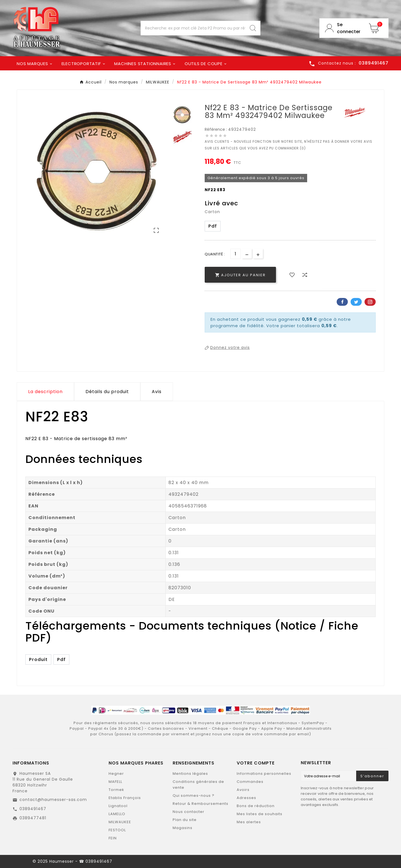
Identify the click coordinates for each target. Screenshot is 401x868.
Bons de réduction (256, 806)
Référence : (216, 129)
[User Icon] (341, 28)
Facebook (342, 302)
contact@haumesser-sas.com (53, 800)
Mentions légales (190, 774)
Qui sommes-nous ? (194, 796)
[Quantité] (235, 254)
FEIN (113, 838)
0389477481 (33, 818)
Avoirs (243, 790)
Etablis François (125, 798)
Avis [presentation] (157, 392)
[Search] (253, 28)
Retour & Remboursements (200, 804)
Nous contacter (189, 812)
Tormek (116, 790)
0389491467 (33, 809)
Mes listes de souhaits (260, 814)
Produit (38, 659)
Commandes (250, 782)
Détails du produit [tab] (107, 392)
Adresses (246, 798)
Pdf (213, 226)
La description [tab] (45, 392)
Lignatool (118, 806)
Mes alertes (249, 822)
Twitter (356, 302)
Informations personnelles (264, 774)
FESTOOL (117, 830)
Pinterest (370, 302)
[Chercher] (193, 28)
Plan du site (185, 820)
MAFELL (115, 782)
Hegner (116, 774)
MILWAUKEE (120, 822)
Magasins (183, 828)
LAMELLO (117, 814)
